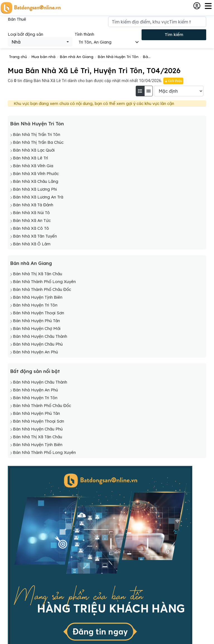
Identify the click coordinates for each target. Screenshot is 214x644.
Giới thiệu (173, 81)
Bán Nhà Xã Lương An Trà (38, 197)
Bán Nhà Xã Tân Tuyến (35, 236)
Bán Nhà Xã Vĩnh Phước (36, 173)
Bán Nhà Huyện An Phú (35, 352)
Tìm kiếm (174, 34)
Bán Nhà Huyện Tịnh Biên (38, 297)
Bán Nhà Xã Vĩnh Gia (33, 166)
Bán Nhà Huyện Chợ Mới (37, 328)
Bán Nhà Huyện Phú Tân (36, 321)
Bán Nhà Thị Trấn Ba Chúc (38, 142)
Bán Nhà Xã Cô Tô (31, 228)
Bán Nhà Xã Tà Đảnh (33, 205)
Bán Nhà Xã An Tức (32, 220)
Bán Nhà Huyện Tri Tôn (37, 124)
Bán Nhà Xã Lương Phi (35, 189)
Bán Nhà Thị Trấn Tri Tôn (37, 134)
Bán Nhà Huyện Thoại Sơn (38, 313)
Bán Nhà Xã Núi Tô (31, 213)
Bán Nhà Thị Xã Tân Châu (37, 274)
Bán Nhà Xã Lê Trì (30, 158)
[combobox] (40, 42)
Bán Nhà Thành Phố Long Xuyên (44, 282)
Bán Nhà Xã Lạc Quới (34, 150)
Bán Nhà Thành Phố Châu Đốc (42, 289)
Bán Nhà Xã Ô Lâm (32, 244)
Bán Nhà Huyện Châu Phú (38, 344)
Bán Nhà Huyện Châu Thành (40, 336)
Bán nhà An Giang (31, 263)
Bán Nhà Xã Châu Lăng (36, 181)
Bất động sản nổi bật (35, 371)
